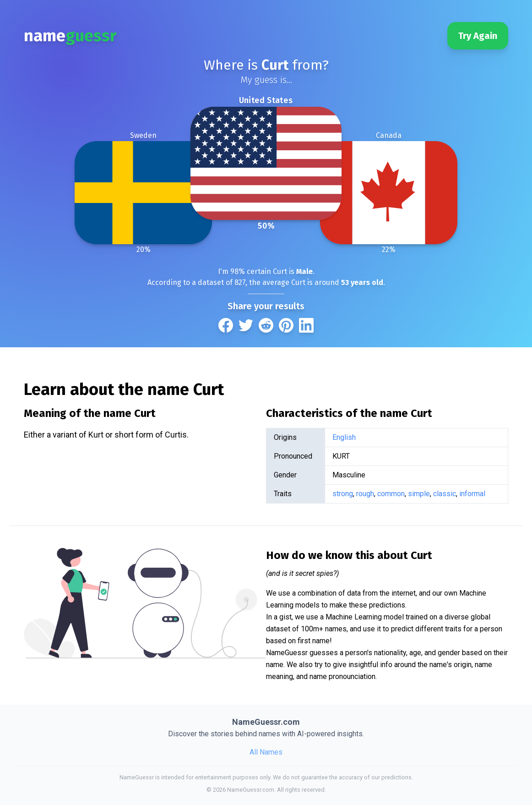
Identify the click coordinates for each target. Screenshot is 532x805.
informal (472, 494)
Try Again (478, 36)
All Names (266, 752)
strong (343, 494)
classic (445, 494)
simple (419, 494)
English (344, 437)
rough (365, 494)
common (391, 494)
